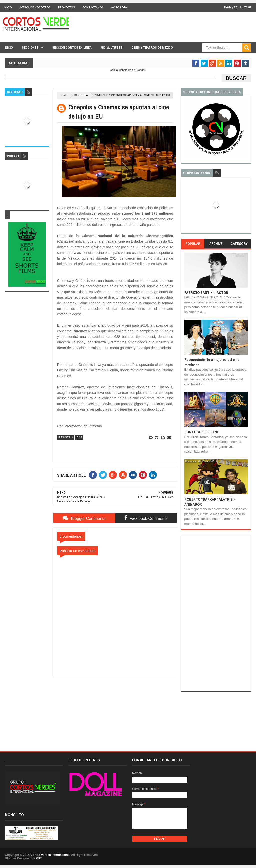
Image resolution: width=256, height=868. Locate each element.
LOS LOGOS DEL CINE (202, 432)
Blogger (141, 70)
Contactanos (93, 7)
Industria (81, 95)
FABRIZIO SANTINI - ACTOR (206, 293)
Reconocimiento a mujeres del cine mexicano (212, 362)
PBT (39, 858)
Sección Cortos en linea (72, 47)
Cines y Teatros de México (152, 47)
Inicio (8, 7)
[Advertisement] (115, 709)
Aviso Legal (120, 7)
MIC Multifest (112, 47)
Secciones (30, 47)
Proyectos (67, 7)
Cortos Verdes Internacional (50, 855)
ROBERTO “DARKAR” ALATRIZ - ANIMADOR (210, 502)
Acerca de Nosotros (35, 7)
